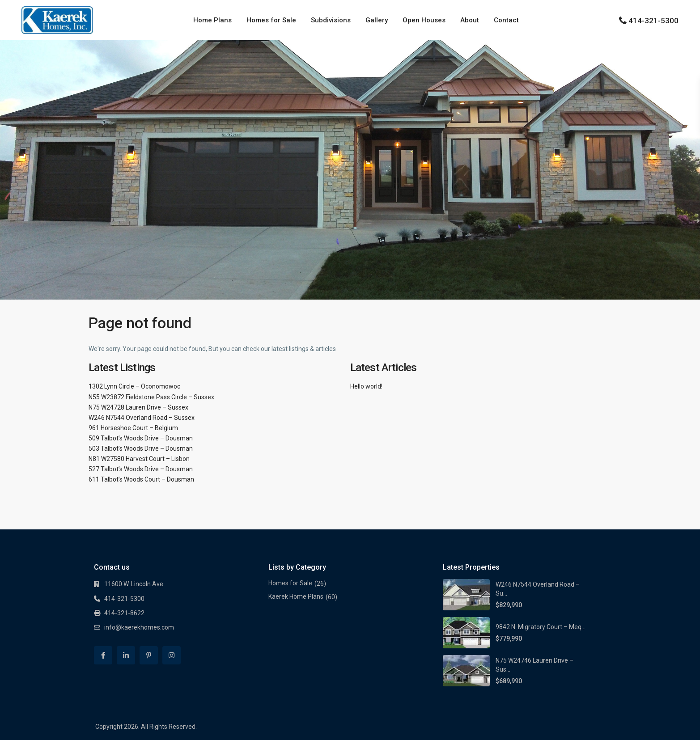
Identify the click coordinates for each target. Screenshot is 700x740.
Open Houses (424, 20)
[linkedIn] (126, 655)
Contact (506, 20)
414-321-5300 (653, 21)
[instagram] (172, 655)
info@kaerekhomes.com (139, 627)
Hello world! (366, 386)
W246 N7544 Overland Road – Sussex (142, 418)
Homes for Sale (271, 20)
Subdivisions (331, 20)
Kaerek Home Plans (296, 596)
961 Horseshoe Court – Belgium (133, 428)
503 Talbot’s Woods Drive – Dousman (141, 448)
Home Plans (212, 20)
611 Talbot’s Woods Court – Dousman (141, 479)
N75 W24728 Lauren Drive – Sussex (138, 407)
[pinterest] (149, 655)
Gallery (377, 20)
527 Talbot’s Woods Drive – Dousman (141, 469)
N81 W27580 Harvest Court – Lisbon (139, 459)
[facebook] (103, 655)
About (470, 20)
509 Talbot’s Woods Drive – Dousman (141, 438)
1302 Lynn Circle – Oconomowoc (134, 386)
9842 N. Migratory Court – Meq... (541, 627)
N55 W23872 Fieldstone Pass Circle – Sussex (151, 397)
